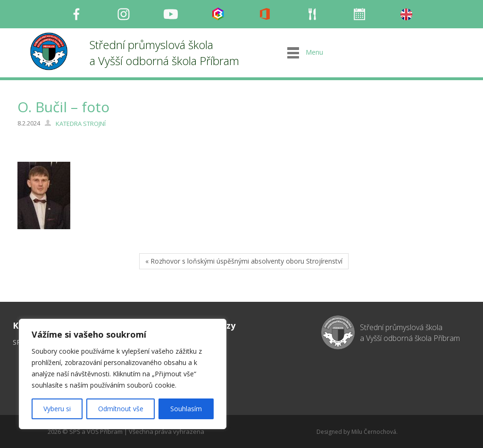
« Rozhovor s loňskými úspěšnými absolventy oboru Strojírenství (244, 261)
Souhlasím (186, 409)
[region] (123, 374)
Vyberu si (57, 409)
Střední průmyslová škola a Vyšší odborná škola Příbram (164, 53)
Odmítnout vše (121, 409)
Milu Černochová (374, 432)
